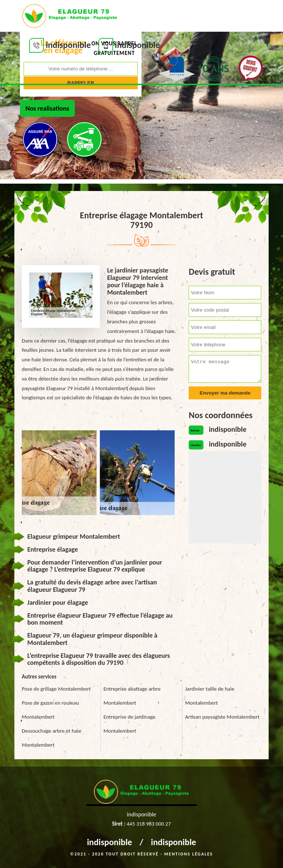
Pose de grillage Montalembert (56, 689)
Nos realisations (47, 108)
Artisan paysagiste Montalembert (222, 717)
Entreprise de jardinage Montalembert (130, 724)
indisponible (110, 842)
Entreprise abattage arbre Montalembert (132, 696)
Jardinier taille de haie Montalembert (210, 696)
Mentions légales (189, 854)
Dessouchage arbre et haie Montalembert (51, 738)
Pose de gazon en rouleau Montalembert (50, 710)
